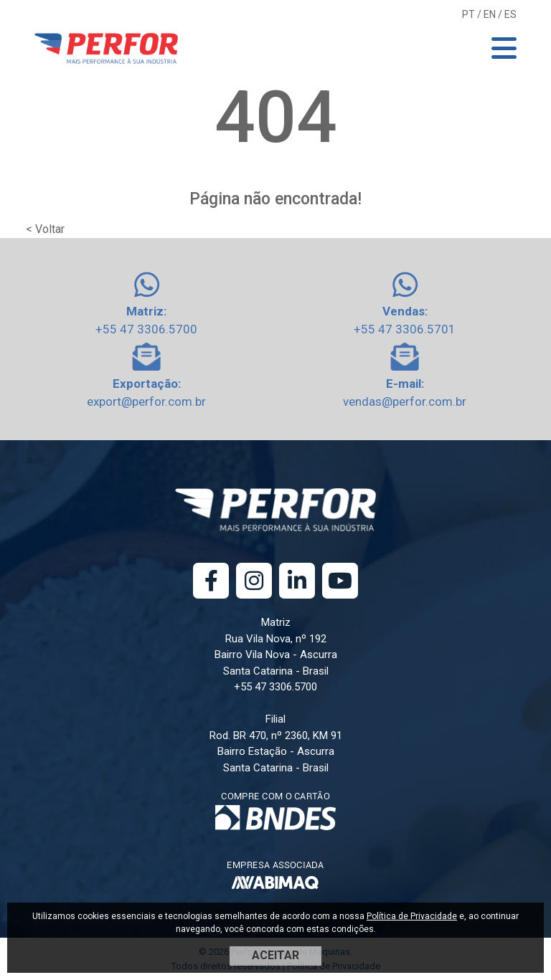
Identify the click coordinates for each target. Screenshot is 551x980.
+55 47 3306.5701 (405, 329)
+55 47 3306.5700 (146, 329)
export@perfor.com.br (146, 401)
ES (510, 14)
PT (468, 14)
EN (490, 14)
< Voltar (45, 229)
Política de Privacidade (412, 916)
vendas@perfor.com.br (405, 401)
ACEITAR (275, 955)
